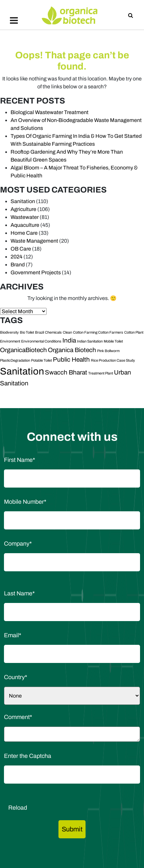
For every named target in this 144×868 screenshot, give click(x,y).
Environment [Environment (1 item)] (10, 341)
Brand (18, 265)
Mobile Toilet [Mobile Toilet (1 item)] (113, 341)
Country (16, 677)
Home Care (24, 233)
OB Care (21, 249)
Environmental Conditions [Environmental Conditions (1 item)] (41, 341)
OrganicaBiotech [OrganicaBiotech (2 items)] (23, 350)
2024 (17, 257)
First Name (19, 460)
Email (13, 635)
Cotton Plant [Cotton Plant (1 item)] (134, 332)
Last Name (19, 593)
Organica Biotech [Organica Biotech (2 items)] (72, 350)
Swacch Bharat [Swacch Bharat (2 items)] (66, 372)
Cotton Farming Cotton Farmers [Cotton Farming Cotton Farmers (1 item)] (98, 332)
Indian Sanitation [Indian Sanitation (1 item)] (90, 341)
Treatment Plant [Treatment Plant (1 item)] (101, 373)
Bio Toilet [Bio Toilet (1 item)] (27, 332)
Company (18, 544)
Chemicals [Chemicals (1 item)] (53, 332)
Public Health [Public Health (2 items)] (71, 359)
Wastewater (25, 217)
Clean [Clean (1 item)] (67, 332)
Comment (18, 717)
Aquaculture (25, 225)
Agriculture (23, 209)
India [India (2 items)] (69, 340)
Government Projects (36, 272)
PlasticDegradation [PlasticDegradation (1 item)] (15, 360)
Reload (18, 808)
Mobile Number (25, 502)
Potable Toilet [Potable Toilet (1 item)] (41, 360)
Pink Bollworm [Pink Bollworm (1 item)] (108, 351)
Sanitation (23, 201)
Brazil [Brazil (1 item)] (39, 332)
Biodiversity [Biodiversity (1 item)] (9, 332)
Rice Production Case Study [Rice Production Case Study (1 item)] (113, 360)
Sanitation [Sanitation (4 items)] (22, 371)
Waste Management (34, 241)
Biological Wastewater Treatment (50, 112)
